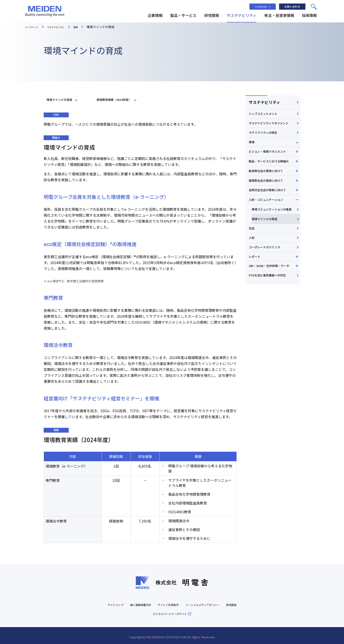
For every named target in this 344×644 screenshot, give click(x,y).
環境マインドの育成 (270, 265)
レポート (256, 319)
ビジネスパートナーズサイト (180, 610)
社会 (253, 277)
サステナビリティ (264, 104)
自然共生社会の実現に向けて (273, 225)
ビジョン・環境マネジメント (273, 173)
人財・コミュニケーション (272, 236)
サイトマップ (115, 601)
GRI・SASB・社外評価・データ (272, 332)
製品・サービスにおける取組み (273, 187)
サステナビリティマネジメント (271, 133)
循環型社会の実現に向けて (272, 213)
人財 (253, 291)
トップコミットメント (265, 119)
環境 (253, 160)
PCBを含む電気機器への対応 (270, 346)
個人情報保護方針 (144, 601)
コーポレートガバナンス (267, 305)
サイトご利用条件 (177, 601)
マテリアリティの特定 (265, 147)
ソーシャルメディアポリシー (218, 601)
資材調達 (145, 610)
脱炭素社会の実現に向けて (272, 201)
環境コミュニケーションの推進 (274, 250)
